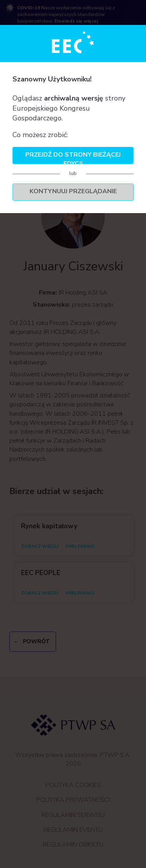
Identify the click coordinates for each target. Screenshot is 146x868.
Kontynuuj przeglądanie (73, 191)
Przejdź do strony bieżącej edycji (73, 157)
